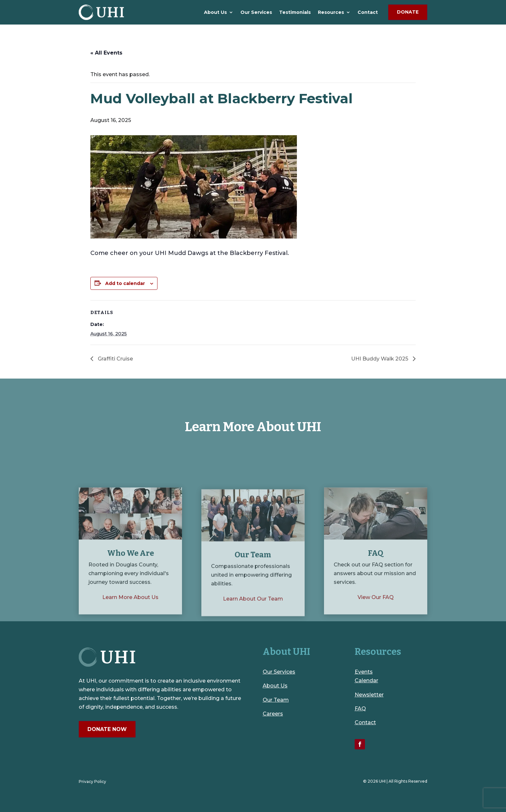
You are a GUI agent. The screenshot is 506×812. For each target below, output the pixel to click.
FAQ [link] (360, 709)
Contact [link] (368, 12)
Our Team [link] (276, 700)
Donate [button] (408, 12)
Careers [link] (273, 714)
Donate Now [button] (107, 729)
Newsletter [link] (369, 695)
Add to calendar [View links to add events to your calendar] (125, 283)
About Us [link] (215, 12)
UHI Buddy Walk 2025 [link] (380, 359)
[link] (101, 12)
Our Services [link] (256, 12)
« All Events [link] (106, 53)
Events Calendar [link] (366, 676)
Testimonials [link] (295, 12)
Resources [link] (331, 12)
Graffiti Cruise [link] (115, 359)
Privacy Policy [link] (92, 782)
